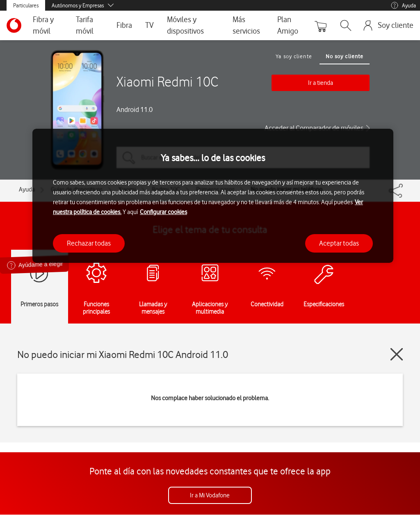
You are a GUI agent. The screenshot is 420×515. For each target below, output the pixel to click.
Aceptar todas (339, 243)
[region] (213, 196)
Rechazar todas (89, 243)
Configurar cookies (163, 212)
